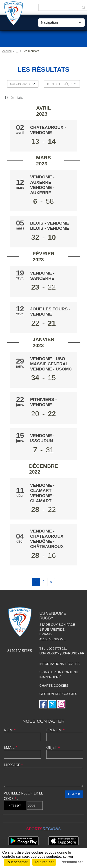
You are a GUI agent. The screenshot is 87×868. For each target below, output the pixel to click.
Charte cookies (54, 686)
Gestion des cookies (58, 694)
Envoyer (74, 794)
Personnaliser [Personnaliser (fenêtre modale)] (72, 862)
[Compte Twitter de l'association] (52, 704)
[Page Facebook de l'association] (43, 704)
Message (13, 765)
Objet (53, 747)
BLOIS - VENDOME (50, 223)
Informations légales (59, 664)
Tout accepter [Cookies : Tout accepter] (17, 862)
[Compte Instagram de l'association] (61, 704)
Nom (10, 730)
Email (11, 747)
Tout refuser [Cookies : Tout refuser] (44, 862)
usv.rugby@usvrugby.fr (62, 653)
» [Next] (51, 582)
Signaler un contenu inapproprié (59, 675)
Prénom (56, 730)
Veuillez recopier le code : (23, 796)
